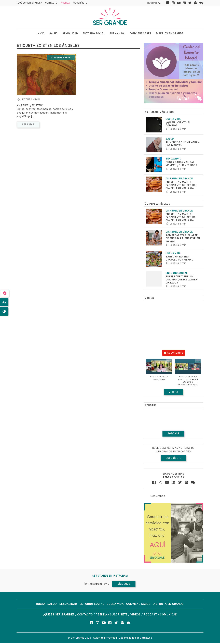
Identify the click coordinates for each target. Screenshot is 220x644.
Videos (174, 393)
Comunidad (169, 616)
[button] (159, 373)
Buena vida (116, 34)
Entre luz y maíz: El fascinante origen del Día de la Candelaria (181, 186)
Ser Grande (158, 497)
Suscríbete (80, 3)
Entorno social (94, 34)
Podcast (173, 434)
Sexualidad (72, 34)
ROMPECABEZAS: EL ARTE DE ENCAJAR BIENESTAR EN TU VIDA (183, 239)
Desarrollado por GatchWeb (136, 639)
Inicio (45, 34)
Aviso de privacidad (105, 639)
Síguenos (124, 585)
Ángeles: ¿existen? (30, 106)
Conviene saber (138, 34)
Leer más (28, 125)
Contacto (51, 3)
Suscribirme (174, 354)
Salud (56, 34)
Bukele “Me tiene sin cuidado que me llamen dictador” (182, 280)
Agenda (65, 3)
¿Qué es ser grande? (29, 3)
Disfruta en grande (166, 34)
